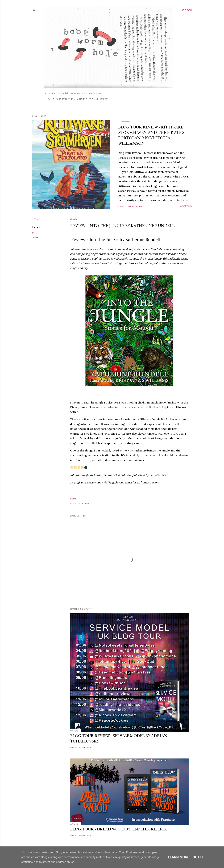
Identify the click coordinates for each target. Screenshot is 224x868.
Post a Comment (135, 206)
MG (34, 233)
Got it (198, 857)
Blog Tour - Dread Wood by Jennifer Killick (119, 829)
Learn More (179, 857)
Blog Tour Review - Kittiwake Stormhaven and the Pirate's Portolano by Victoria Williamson (151, 135)
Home (49, 99)
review (36, 237)
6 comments (85, 835)
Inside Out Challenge (90, 99)
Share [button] (121, 206)
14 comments (85, 747)
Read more (185, 206)
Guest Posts (64, 99)
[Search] (187, 10)
